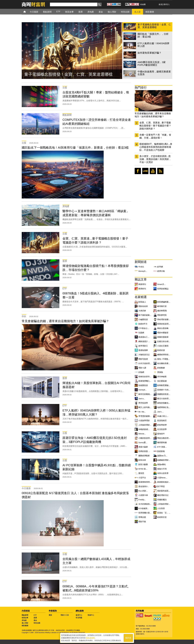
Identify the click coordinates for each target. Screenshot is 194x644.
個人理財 (25, 623)
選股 (50, 615)
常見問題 (79, 618)
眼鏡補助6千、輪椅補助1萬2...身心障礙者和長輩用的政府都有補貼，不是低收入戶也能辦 (156, 147)
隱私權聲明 (90, 638)
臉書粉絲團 (138, 171)
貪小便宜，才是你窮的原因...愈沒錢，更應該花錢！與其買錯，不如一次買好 (155, 159)
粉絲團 (143, 4)
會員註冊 (162, 4)
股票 (35, 618)
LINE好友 (145, 171)
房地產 (24, 620)
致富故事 (25, 618)
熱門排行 (141, 88)
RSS (160, 171)
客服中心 (91, 615)
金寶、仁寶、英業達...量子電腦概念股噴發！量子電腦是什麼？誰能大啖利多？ (155, 126)
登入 (168, 4)
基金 (35, 620)
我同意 (128, 638)
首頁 (27, 12)
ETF (35, 615)
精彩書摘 (25, 626)
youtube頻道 (153, 171)
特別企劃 (37, 623)
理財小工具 (65, 615)
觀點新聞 (25, 615)
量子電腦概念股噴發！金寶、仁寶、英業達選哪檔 (68, 74)
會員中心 (79, 615)
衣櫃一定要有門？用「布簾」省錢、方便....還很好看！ (155, 136)
